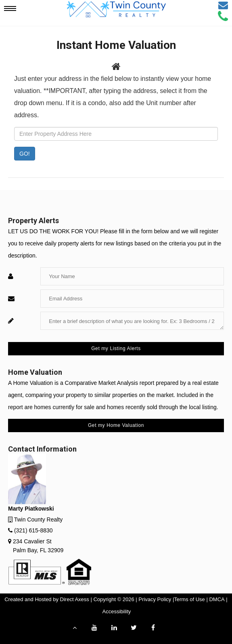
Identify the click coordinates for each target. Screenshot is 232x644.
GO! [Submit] (25, 154)
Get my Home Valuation (116, 425)
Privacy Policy (155, 599)
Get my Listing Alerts (116, 348)
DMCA (217, 599)
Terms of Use (189, 599)
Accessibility (117, 611)
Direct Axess (75, 599)
